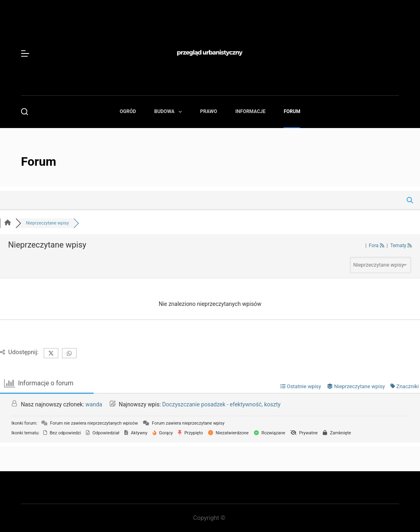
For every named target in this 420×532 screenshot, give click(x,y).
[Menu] (25, 53)
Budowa (170, 112)
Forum (292, 111)
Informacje (250, 111)
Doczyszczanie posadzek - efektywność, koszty (222, 404)
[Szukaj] (25, 112)
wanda (94, 404)
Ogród (128, 111)
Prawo (209, 111)
